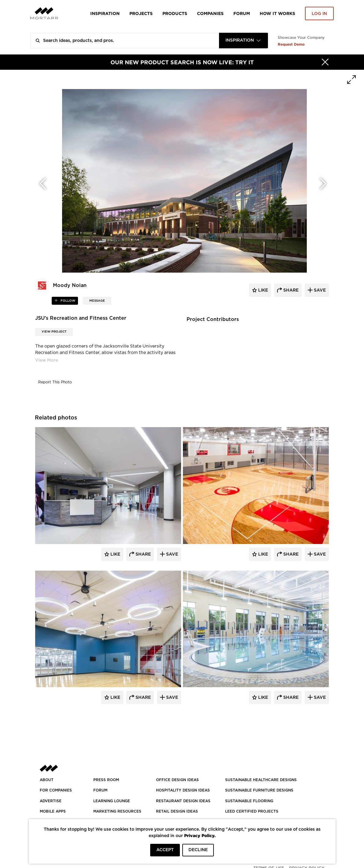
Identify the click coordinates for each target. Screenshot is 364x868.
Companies (210, 13)
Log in (319, 14)
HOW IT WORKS (277, 13)
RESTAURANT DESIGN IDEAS (183, 801)
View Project (54, 332)
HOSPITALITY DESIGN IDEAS (183, 790)
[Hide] (325, 62)
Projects (141, 13)
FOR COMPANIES (56, 790)
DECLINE (198, 850)
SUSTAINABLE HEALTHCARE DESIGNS (261, 780)
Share (143, 554)
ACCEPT (165, 850)
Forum (242, 13)
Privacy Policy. (200, 835)
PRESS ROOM (106, 780)
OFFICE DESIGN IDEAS (177, 780)
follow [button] (67, 301)
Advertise (51, 801)
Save (171, 554)
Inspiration (105, 13)
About (47, 780)
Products (175, 13)
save (319, 290)
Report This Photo (55, 382)
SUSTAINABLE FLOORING (249, 801)
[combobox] (243, 41)
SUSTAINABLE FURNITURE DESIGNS (259, 790)
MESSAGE (97, 301)
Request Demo (291, 44)
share (290, 290)
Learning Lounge (112, 801)
